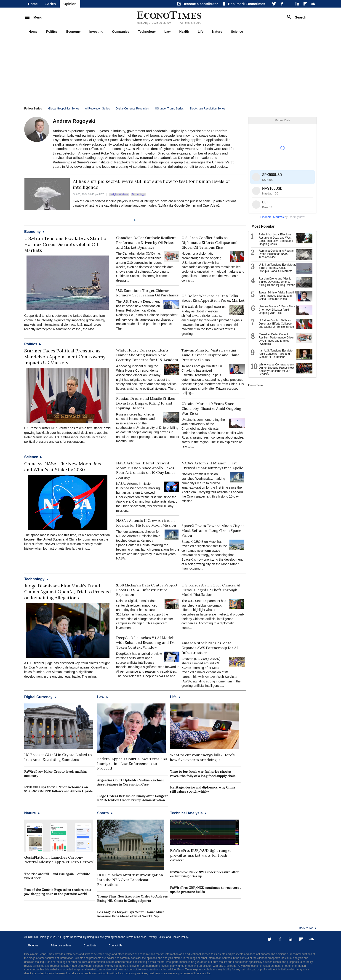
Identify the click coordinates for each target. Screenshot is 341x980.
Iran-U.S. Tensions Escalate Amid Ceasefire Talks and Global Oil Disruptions (276, 354)
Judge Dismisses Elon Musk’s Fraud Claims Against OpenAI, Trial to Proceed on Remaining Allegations (68, 592)
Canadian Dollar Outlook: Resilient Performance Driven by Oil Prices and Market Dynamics (146, 242)
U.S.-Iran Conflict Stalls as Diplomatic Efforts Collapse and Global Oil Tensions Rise (209, 242)
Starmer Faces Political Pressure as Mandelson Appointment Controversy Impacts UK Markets (65, 357)
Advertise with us (61, 945)
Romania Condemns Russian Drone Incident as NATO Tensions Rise (277, 254)
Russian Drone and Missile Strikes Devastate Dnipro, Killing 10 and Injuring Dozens (145, 403)
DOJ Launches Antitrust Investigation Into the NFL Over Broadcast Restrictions (130, 880)
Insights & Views (119, 194)
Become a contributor (200, 4)
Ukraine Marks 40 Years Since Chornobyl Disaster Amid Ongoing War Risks (211, 408)
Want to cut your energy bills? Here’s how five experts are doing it (202, 757)
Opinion (70, 4)
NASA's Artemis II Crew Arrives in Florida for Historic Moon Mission (146, 523)
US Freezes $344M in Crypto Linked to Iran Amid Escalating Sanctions (58, 757)
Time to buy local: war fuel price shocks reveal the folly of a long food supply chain (203, 774)
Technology (147, 32)
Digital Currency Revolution (132, 109)
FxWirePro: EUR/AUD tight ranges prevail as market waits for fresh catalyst (201, 855)
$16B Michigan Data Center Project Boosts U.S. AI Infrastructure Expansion (147, 590)
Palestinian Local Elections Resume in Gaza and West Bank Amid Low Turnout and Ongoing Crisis (276, 239)
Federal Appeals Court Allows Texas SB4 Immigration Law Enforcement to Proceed (132, 764)
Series (51, 4)
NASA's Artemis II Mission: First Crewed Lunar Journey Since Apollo (212, 465)
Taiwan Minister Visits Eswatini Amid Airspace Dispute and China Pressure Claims (210, 355)
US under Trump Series (169, 109)
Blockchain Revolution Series (207, 109)
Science (237, 32)
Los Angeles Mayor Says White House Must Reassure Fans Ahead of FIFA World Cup (131, 914)
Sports (105, 813)
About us (33, 945)
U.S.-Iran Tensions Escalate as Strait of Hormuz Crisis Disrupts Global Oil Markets (66, 244)
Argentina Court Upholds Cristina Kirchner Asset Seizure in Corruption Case (131, 782)
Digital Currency (40, 697)
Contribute (90, 945)
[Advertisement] (170, 70)
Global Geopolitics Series (64, 109)
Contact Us (115, 945)
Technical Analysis (188, 813)
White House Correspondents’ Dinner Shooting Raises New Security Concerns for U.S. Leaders (147, 355)
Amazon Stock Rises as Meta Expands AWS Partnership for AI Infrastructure (210, 648)
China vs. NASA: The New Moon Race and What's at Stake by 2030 (63, 467)
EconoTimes (256, 385)
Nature (217, 32)
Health (184, 32)
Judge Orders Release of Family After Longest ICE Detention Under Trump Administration (132, 798)
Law (167, 32)
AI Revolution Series (97, 109)
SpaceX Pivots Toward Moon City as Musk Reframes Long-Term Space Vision (213, 530)
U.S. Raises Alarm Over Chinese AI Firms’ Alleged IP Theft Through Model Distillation (211, 590)
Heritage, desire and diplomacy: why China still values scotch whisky (202, 789)
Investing (96, 32)
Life (201, 32)
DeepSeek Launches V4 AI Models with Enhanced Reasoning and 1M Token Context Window (145, 642)
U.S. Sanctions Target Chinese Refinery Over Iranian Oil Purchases (147, 293)
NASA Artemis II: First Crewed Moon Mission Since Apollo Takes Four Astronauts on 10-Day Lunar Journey (146, 470)
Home (33, 4)
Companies (121, 32)
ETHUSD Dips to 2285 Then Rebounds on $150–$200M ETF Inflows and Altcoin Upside (59, 789)
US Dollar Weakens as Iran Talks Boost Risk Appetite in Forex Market (213, 298)
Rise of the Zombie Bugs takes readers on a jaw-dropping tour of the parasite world (58, 892)
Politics (52, 32)
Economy (73, 32)
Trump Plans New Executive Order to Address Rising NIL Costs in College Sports (132, 898)
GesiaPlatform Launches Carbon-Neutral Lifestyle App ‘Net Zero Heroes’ (59, 860)
